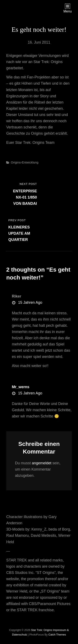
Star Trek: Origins (41, 630)
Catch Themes (57, 635)
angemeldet (42, 463)
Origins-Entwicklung (25, 162)
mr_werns (21, 387)
